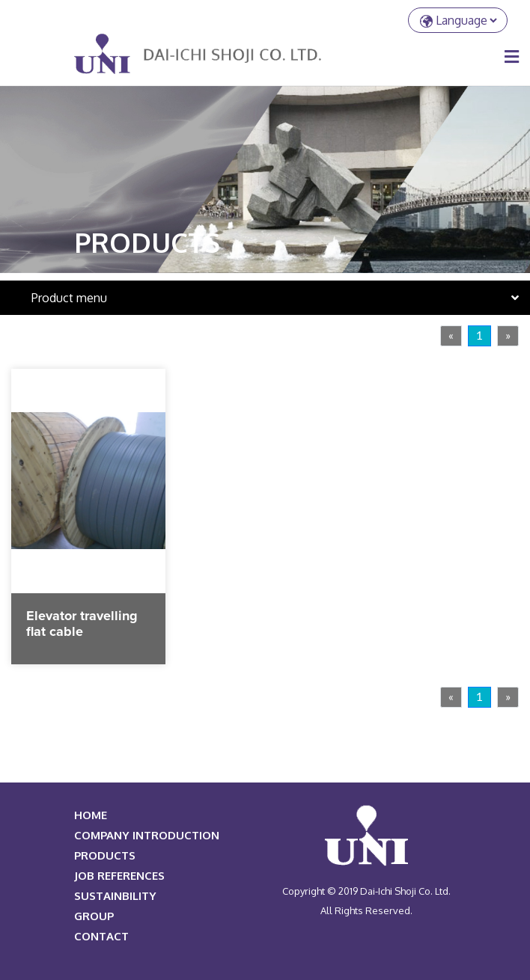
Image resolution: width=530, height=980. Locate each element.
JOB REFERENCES (119, 876)
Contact (101, 936)
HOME (91, 815)
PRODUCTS (105, 855)
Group (94, 916)
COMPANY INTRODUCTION (147, 835)
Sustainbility (115, 896)
